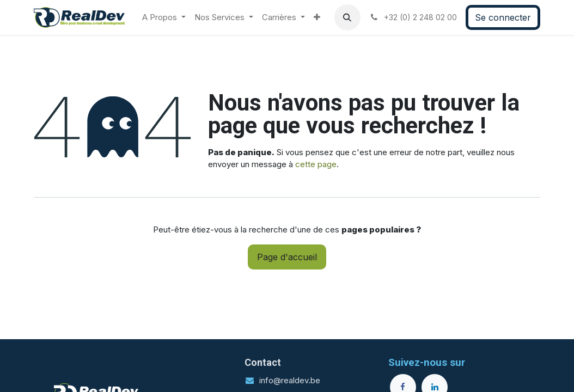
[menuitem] (164, 18)
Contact (263, 362)
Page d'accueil (287, 257)
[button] (347, 17)
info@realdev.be (290, 380)
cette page (316, 164)
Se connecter (503, 17)
